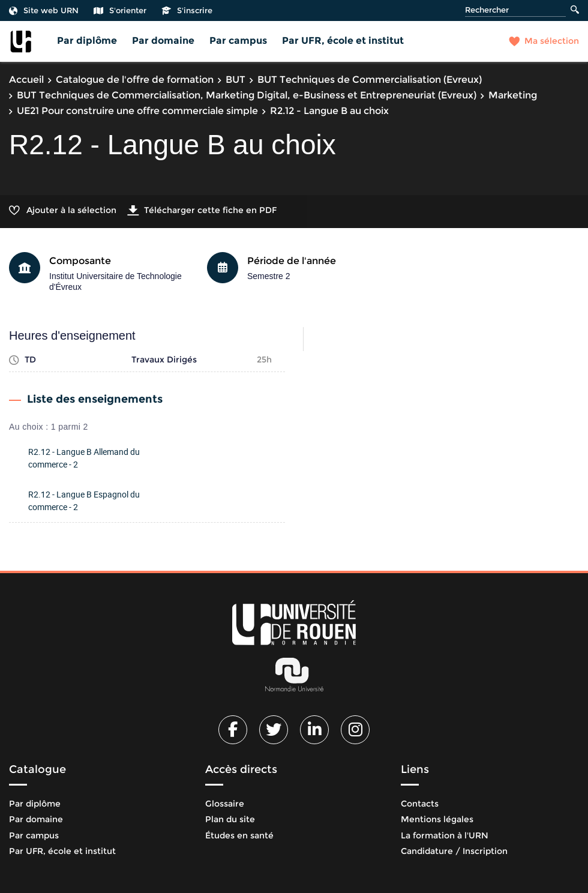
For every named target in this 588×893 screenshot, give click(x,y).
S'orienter (120, 10)
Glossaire (225, 804)
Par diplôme (87, 41)
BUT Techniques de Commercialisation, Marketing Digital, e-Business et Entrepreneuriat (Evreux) (247, 95)
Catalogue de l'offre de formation (135, 80)
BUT (235, 80)
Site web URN (44, 10)
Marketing (513, 95)
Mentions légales (437, 819)
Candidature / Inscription (454, 851)
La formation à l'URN (445, 835)
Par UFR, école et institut (343, 41)
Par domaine (163, 41)
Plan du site (230, 819)
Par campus (238, 41)
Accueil (26, 80)
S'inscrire (187, 10)
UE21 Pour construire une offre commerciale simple (137, 111)
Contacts (420, 804)
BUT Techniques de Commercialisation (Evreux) (370, 80)
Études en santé (239, 835)
